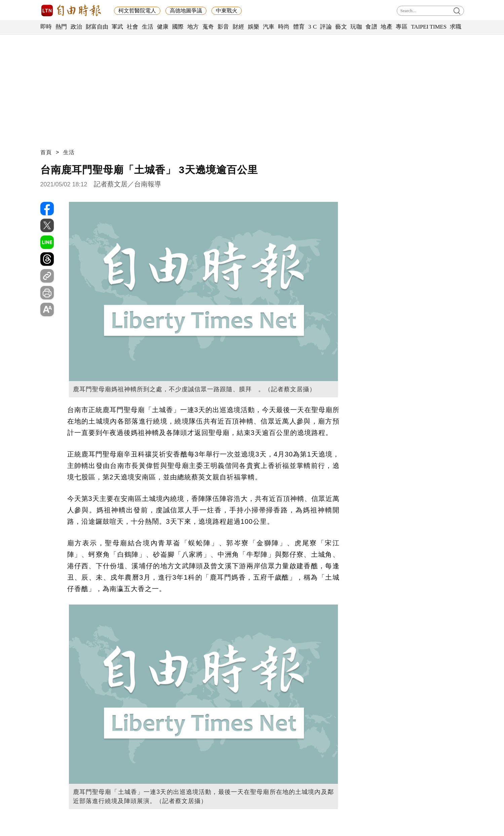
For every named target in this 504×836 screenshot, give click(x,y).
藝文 (341, 27)
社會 (133, 27)
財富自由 (97, 27)
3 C (313, 27)
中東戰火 (227, 11)
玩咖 (356, 27)
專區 (402, 27)
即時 (46, 27)
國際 (178, 27)
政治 (76, 27)
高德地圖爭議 (186, 11)
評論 (326, 27)
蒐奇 (208, 27)
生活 (148, 27)
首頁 (46, 152)
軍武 (118, 27)
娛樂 (254, 27)
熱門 (61, 27)
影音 (223, 27)
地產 (386, 27)
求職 (456, 27)
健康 (163, 27)
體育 (299, 27)
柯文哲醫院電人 (137, 11)
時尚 (284, 27)
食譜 (371, 27)
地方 (193, 27)
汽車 (269, 27)
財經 (239, 27)
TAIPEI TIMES (429, 27)
